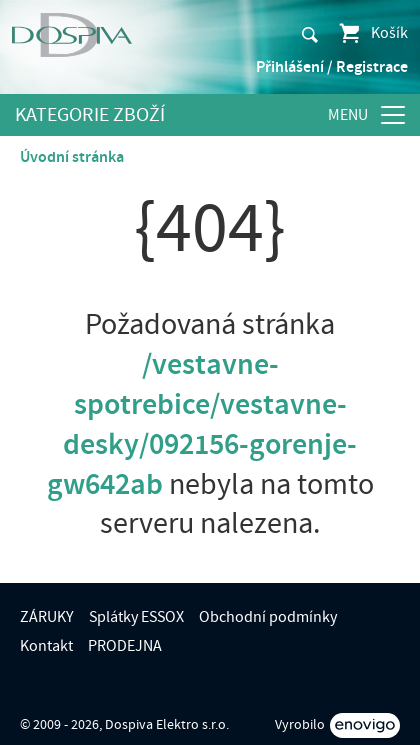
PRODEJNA (125, 646)
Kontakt (46, 646)
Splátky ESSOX (136, 617)
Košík (372, 33)
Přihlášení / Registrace (332, 67)
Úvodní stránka (72, 157)
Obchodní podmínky (268, 617)
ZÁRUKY (47, 617)
